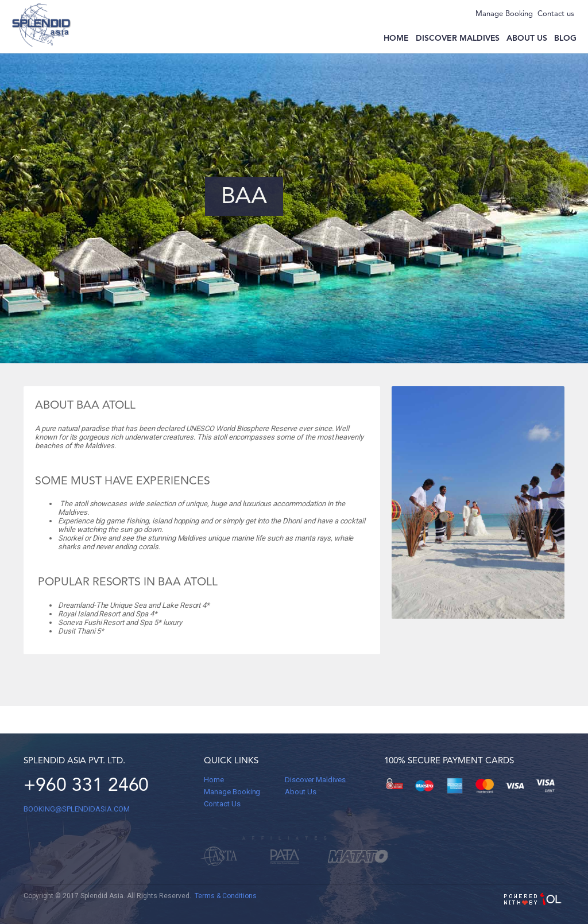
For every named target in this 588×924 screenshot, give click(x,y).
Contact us (556, 14)
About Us (301, 792)
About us (527, 38)
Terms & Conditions (226, 896)
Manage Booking (504, 14)
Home (396, 38)
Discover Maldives (458, 38)
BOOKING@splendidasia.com (77, 809)
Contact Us (222, 804)
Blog (565, 38)
